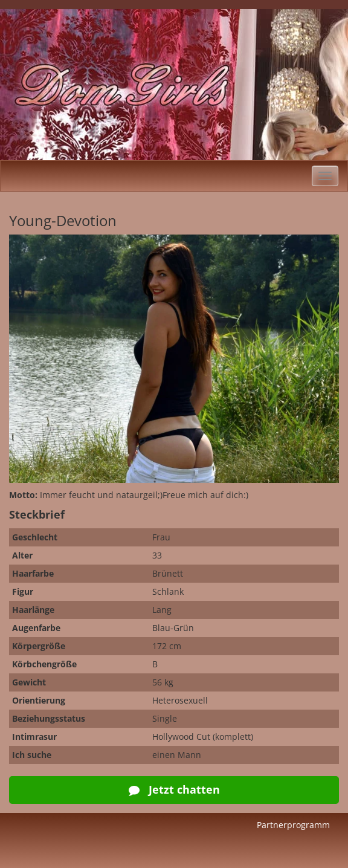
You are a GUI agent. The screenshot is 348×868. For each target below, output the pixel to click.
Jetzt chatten (174, 789)
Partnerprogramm (293, 825)
